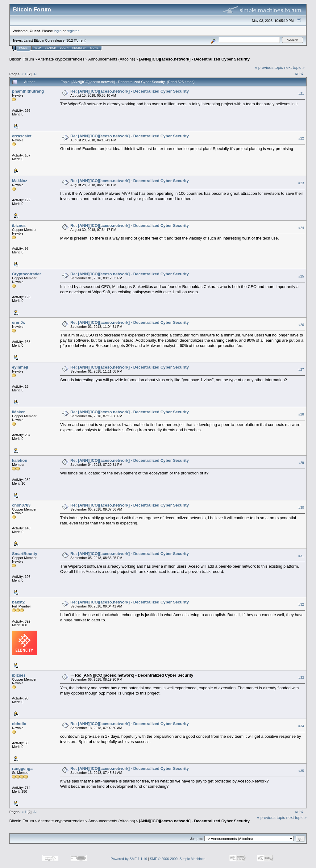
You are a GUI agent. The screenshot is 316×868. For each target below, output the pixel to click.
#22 (301, 138)
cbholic (19, 724)
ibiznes (19, 225)
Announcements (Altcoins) (112, 59)
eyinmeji (20, 367)
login (58, 31)
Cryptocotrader (27, 274)
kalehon (20, 460)
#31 (301, 556)
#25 (301, 276)
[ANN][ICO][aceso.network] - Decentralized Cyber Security (194, 59)
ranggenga (22, 768)
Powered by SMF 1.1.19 (129, 859)
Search (51, 48)
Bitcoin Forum (22, 59)
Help (37, 48)
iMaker (18, 412)
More (94, 48)
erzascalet (22, 136)
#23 (301, 183)
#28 (301, 414)
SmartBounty (25, 554)
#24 (301, 228)
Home (23, 48)
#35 (301, 771)
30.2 (70, 40)
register (73, 31)
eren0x (19, 322)
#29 (301, 463)
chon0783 (21, 505)
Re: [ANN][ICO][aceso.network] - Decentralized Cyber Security (130, 91)
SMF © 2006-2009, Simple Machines (178, 859)
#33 (301, 678)
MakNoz (20, 181)
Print (299, 73)
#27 (301, 369)
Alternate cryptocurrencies (61, 59)
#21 (301, 94)
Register (79, 48)
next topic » (295, 67)
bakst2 (18, 602)
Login (64, 48)
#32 (301, 604)
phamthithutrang (28, 91)
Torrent (80, 40)
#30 (301, 507)
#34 (301, 726)
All (35, 74)
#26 (301, 325)
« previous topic (269, 67)
